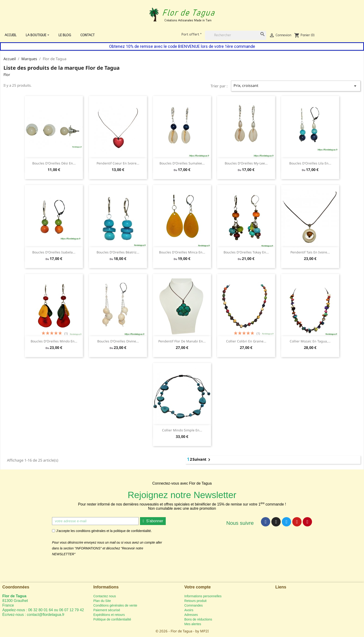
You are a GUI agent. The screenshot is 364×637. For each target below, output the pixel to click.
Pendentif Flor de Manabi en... (182, 341)
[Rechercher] (236, 35)
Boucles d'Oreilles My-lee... (246, 163)
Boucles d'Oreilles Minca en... (182, 252)
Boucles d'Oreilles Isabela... (54, 252)
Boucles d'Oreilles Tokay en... (246, 252)
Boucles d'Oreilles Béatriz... (118, 252)
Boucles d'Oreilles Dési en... (54, 163)
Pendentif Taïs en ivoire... (310, 252)
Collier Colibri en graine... (246, 341)
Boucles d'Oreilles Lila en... (310, 163)
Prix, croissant (296, 86)
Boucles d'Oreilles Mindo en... (54, 341)
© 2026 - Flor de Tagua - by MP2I (182, 631)
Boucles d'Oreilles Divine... (118, 341)
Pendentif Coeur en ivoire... (118, 163)
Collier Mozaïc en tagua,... (310, 341)
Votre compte (198, 587)
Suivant (202, 460)
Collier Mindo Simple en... (182, 430)
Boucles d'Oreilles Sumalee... (182, 163)
